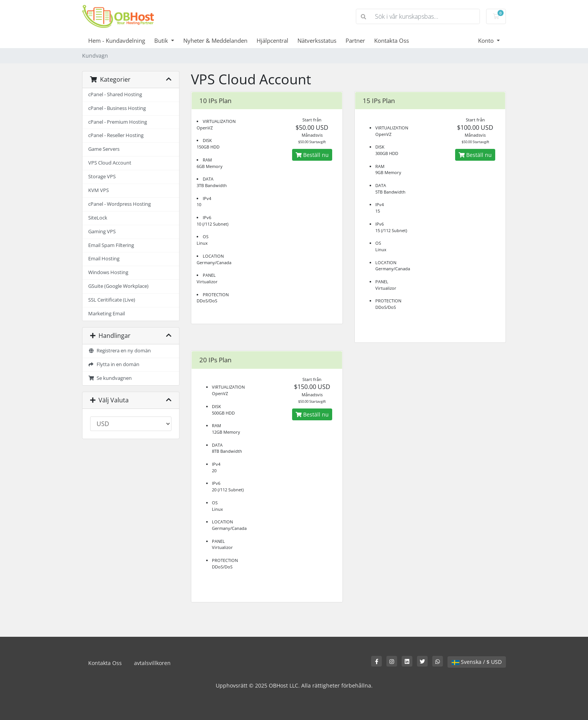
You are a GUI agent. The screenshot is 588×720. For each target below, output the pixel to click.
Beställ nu (312, 155)
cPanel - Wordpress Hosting (120, 204)
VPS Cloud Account (110, 163)
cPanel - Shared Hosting (115, 94)
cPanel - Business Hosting (117, 108)
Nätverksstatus (317, 40)
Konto (487, 40)
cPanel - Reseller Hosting (116, 135)
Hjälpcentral (272, 40)
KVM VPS (99, 190)
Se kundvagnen (110, 378)
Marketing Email (107, 314)
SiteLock (98, 218)
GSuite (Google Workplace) (118, 286)
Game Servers (104, 149)
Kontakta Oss (392, 40)
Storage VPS (102, 177)
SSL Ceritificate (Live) (112, 300)
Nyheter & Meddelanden (215, 40)
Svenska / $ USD (477, 662)
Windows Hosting (108, 272)
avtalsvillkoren (152, 663)
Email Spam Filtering (111, 245)
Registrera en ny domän (120, 351)
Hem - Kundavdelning (117, 40)
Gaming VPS (102, 232)
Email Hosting (104, 259)
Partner (355, 40)
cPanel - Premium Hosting (118, 122)
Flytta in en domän (114, 364)
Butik (162, 40)
